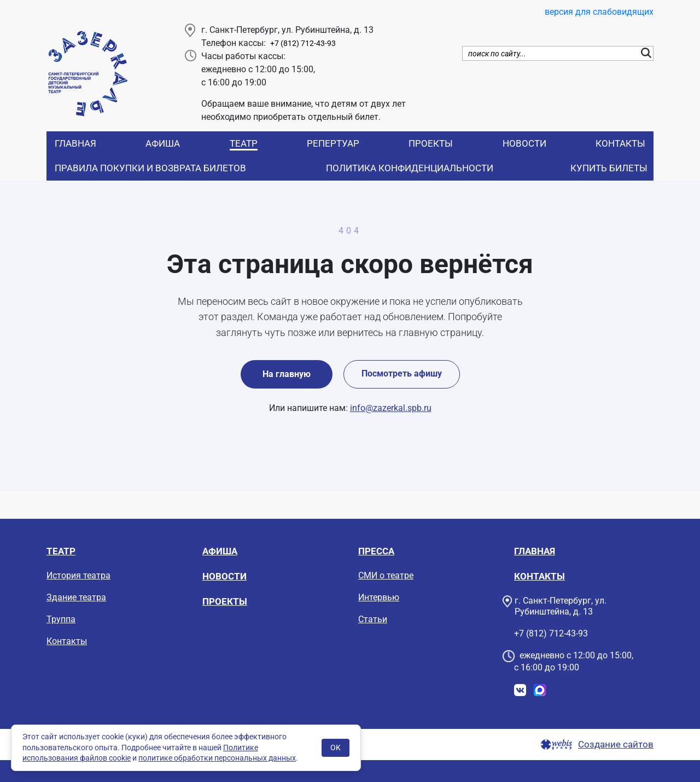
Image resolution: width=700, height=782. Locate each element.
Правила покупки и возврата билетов (150, 168)
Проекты (431, 143)
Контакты (620, 143)
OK (336, 748)
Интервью (379, 597)
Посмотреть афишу (402, 373)
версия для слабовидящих (599, 12)
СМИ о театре (386, 575)
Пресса (376, 551)
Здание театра (76, 597)
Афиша (163, 143)
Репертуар (333, 143)
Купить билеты (609, 168)
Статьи (373, 619)
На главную (287, 374)
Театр (244, 143)
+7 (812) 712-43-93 (303, 44)
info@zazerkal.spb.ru (391, 408)
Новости (524, 143)
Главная (75, 143)
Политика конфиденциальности (410, 168)
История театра (78, 575)
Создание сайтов (616, 745)
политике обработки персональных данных (217, 758)
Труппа (61, 619)
